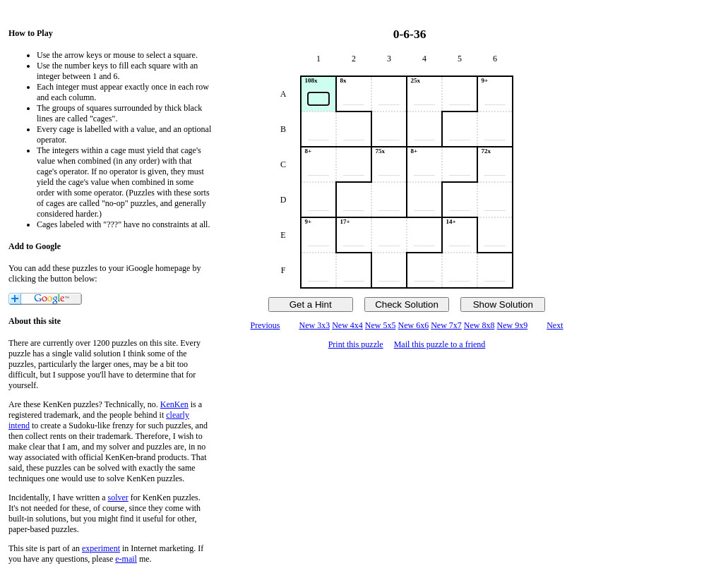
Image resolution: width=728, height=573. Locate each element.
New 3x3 (314, 325)
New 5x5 (381, 325)
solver (118, 497)
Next (555, 325)
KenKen (174, 404)
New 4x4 (347, 325)
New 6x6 (414, 325)
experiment (101, 548)
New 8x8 (479, 325)
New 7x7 (446, 325)
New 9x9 (513, 325)
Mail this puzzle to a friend (440, 344)
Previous (265, 325)
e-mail (126, 559)
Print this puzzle (356, 344)
